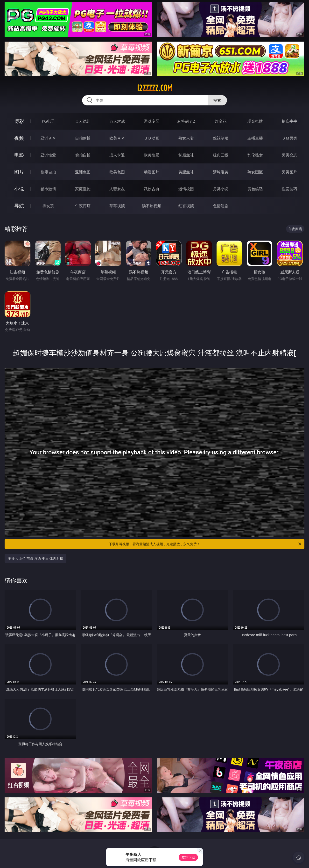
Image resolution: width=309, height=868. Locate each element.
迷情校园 (186, 189)
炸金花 (221, 121)
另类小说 (221, 189)
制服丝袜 (186, 155)
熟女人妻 (186, 138)
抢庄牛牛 (289, 121)
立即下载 (188, 857)
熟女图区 (255, 172)
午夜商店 (83, 206)
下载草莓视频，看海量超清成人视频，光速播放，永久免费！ (205, 544)
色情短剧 (221, 206)
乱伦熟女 (255, 155)
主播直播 (255, 138)
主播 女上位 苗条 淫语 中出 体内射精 (35, 558)
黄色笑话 (255, 189)
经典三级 (221, 155)
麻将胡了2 (186, 121)
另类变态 (289, 155)
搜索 (217, 100)
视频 (19, 138)
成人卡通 (117, 155)
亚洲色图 (83, 172)
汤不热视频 (152, 206)
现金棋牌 (255, 121)
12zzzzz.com (154, 88)
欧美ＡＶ (117, 138)
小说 (19, 189)
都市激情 (48, 189)
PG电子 (48, 121)
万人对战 (117, 121)
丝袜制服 (221, 138)
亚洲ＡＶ (48, 138)
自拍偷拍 (83, 138)
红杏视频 (186, 206)
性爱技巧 (289, 189)
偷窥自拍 (48, 172)
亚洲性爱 (48, 155)
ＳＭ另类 (289, 138)
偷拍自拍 (83, 155)
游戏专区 (152, 121)
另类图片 (289, 172)
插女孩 (48, 206)
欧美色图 (117, 172)
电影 (19, 155)
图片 (19, 172)
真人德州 (83, 121)
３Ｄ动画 (152, 138)
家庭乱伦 (83, 189)
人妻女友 (117, 189)
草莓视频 (117, 206)
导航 (19, 206)
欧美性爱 (152, 155)
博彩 (19, 121)
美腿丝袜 (186, 172)
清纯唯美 (221, 172)
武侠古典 (152, 189)
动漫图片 (152, 172)
